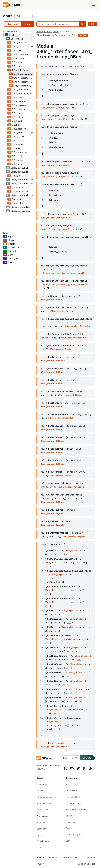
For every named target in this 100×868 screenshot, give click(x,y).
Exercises (70, 822)
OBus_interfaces (20, 70)
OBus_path (17, 121)
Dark (75, 758)
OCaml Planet (43, 841)
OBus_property (19, 129)
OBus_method (19, 109)
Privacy (40, 864)
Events (40, 835)
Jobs (39, 848)
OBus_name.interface (73, 66)
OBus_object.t (73, 550)
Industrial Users (44, 797)
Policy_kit (16, 199)
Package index (44, 32)
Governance (89, 858)
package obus (10, 31)
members (63, 743)
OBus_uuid (17, 156)
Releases (41, 791)
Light (64, 758)
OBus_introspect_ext (22, 94)
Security (53, 858)
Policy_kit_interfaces (21, 203)
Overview (12, 24)
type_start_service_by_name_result (64, 273)
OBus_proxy (18, 133)
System (88, 758)
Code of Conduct (86, 864)
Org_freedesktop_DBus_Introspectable (24, 78)
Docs (28, 24)
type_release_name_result (55, 218)
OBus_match (18, 97)
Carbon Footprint (70, 858)
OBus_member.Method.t (53, 300)
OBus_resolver (19, 137)
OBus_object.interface (54, 747)
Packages (41, 822)
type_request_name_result (55, 165)
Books (69, 816)
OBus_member (19, 101)
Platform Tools (73, 797)
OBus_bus (17, 50)
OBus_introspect (20, 90)
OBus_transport (20, 152)
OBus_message (19, 105)
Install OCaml (72, 784)
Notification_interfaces (21, 191)
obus (8, 16)
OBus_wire (17, 164)
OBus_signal (18, 144)
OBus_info (17, 66)
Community (42, 829)
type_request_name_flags (55, 108)
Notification (18, 187)
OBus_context (19, 58)
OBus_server (18, 140)
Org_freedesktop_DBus (24, 74)
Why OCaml (42, 809)
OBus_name (18, 113)
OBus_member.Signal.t (53, 513)
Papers (69, 828)
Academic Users (44, 803)
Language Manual (74, 803)
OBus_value (17, 160)
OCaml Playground (74, 834)
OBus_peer (17, 125)
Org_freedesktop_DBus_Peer (24, 82)
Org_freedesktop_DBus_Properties (24, 86)
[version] (24, 16)
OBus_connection (20, 54)
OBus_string (18, 148)
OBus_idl (16, 176)
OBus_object (18, 117)
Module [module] (83, 35)
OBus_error (17, 62)
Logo (68, 841)
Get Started (72, 791)
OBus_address (19, 43)
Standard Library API (76, 809)
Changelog (42, 784)
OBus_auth (17, 47)
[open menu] (94, 5)
